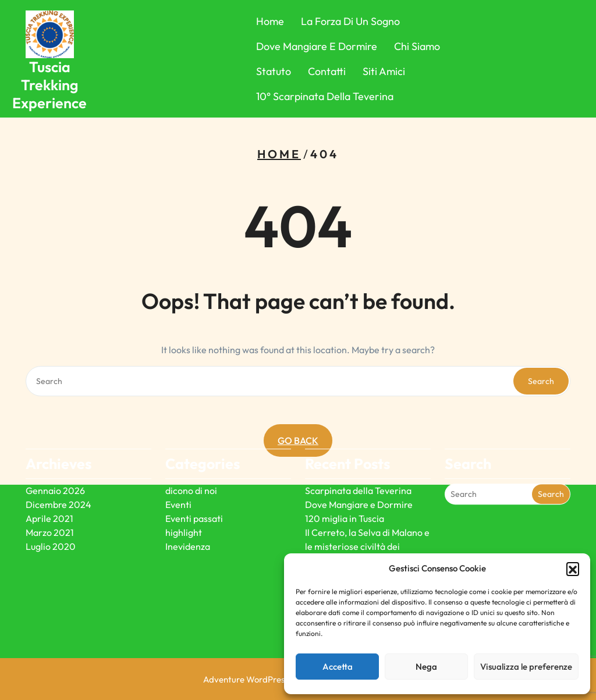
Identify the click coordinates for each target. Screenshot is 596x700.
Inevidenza (188, 520)
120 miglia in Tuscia (345, 492)
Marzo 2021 (50, 506)
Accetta (338, 667)
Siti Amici (384, 71)
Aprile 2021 (49, 492)
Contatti (327, 71)
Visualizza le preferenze (526, 667)
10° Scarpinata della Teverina (325, 96)
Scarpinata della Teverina (358, 464)
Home (270, 21)
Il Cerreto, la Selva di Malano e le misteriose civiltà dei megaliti (367, 520)
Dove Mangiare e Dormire (317, 46)
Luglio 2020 (51, 520)
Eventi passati (194, 492)
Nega (426, 667)
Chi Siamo (417, 46)
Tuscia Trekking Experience (49, 85)
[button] (573, 568)
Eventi (178, 478)
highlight (184, 506)
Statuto (274, 71)
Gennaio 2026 (55, 464)
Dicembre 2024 (58, 478)
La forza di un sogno (350, 21)
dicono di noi (191, 464)
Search (541, 381)
